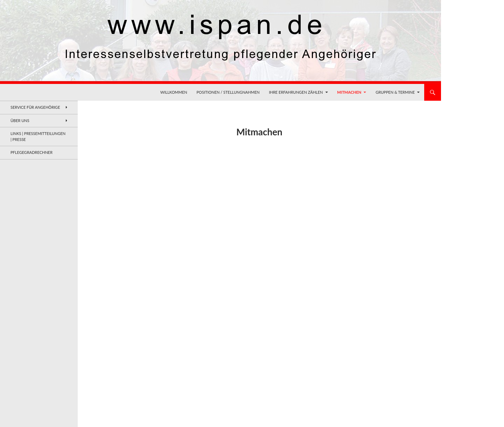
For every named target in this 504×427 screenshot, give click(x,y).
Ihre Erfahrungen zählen (296, 92)
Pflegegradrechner (31, 152)
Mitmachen (349, 92)
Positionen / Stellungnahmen (228, 92)
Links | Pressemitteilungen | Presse (38, 136)
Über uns (20, 120)
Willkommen (174, 92)
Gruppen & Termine (395, 92)
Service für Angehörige (35, 107)
